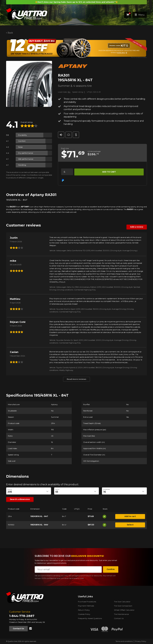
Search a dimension (20, 499)
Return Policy (84, 610)
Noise (20, 147)
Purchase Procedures (87, 602)
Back (10, 33)
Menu (140, 15)
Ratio (57, 489)
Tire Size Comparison (123, 606)
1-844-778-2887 (22, 616)
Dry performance (26, 153)
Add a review (137, 227)
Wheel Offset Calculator (124, 610)
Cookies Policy (84, 614)
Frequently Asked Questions (90, 618)
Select (130, 525)
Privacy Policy (141, 641)
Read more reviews (76, 379)
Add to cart (109, 172)
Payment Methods (86, 606)
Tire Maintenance (121, 614)
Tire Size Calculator (122, 602)
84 (69, 92)
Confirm (111, 569)
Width (10, 489)
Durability (22, 135)
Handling (22, 165)
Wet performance (26, 159)
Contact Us (18, 629)
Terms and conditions (124, 641)
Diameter (106, 489)
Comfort (22, 141)
